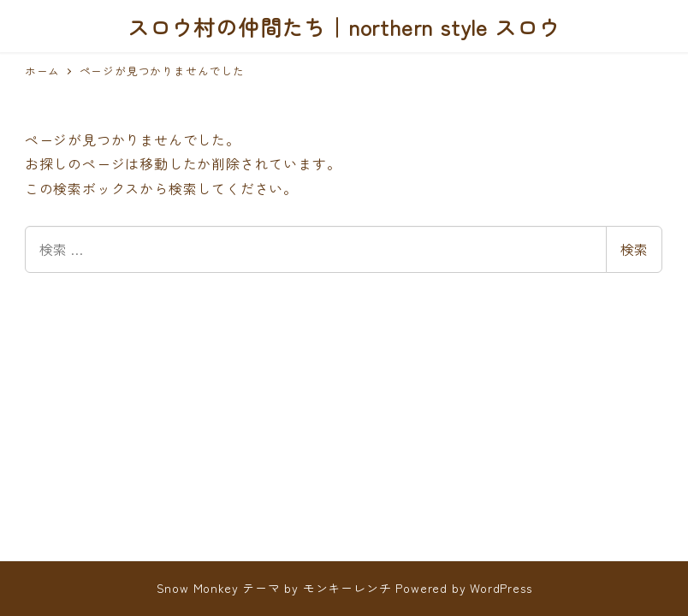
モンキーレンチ (347, 588)
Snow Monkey (198, 588)
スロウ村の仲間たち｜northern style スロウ (344, 27)
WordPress (501, 588)
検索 (634, 249)
